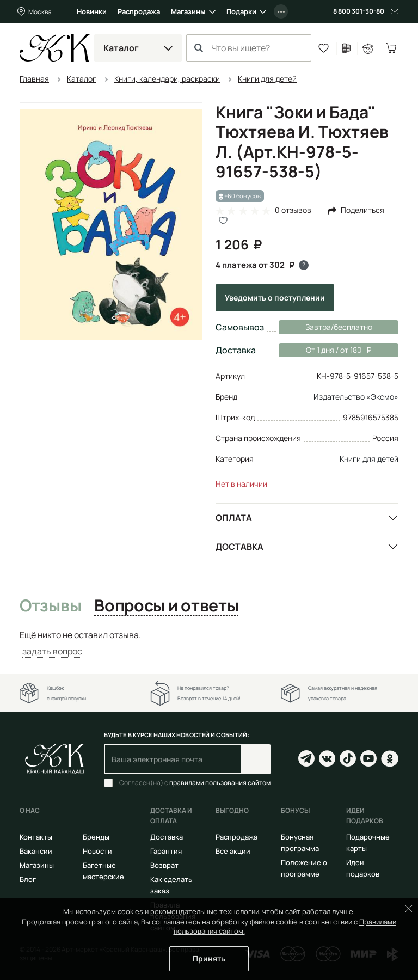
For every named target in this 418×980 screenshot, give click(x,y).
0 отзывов (293, 210)
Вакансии (36, 851)
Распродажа (139, 11)
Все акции (233, 851)
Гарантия (166, 851)
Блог (28, 879)
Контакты (36, 837)
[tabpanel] (209, 643)
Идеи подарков (363, 868)
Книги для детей (369, 459)
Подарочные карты (368, 843)
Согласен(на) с (195, 783)
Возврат (164, 865)
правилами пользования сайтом (220, 783)
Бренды (96, 837)
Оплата (234, 518)
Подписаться (256, 759)
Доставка (239, 547)
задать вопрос (52, 651)
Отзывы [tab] (50, 606)
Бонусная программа (300, 843)
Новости (97, 851)
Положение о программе (304, 868)
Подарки (241, 11)
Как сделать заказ (171, 885)
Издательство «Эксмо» (356, 397)
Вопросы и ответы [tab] (166, 606)
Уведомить (275, 298)
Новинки (92, 11)
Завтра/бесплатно (339, 327)
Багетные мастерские (103, 871)
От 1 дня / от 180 (325, 350)
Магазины (188, 11)
